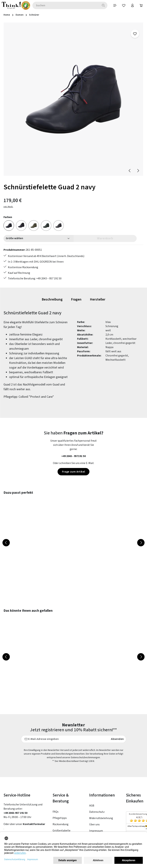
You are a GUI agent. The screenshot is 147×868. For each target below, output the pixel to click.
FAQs (56, 778)
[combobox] (61, 5)
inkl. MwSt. (8, 207)
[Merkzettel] (124, 5)
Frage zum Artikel (74, 472)
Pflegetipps (60, 785)
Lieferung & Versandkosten (61, 819)
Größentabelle (61, 797)
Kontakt (58, 828)
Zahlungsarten (61, 810)
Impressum (96, 798)
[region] (73, 99)
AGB (92, 772)
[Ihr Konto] (132, 5)
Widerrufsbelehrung (101, 785)
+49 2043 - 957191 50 (73, 456)
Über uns (94, 791)
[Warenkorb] (141, 5)
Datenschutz (97, 779)
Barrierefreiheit (99, 810)
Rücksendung (61, 791)
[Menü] (115, 5)
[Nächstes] (138, 171)
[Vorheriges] (130, 171)
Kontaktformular (34, 791)
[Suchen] (103, 5)
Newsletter (59, 803)
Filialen (94, 804)
